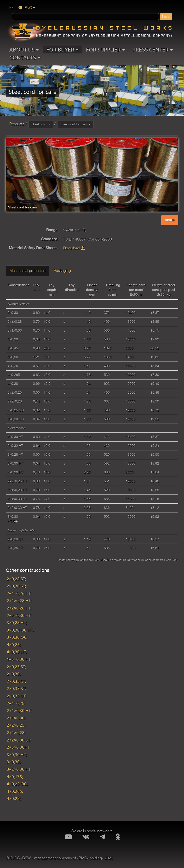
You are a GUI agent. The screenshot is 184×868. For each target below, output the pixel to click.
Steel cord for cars (75, 124)
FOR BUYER (63, 49)
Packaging (62, 271)
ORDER (170, 220)
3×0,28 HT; (17, 622)
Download (74, 248)
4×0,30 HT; (17, 652)
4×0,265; (15, 791)
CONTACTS (25, 57)
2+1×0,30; (16, 718)
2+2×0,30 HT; (19, 615)
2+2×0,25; (16, 725)
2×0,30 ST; (16, 586)
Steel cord (41, 124)
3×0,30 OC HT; (20, 630)
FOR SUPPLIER (106, 49)
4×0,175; (15, 776)
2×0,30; (14, 674)
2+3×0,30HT (18, 747)
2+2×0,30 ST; (19, 740)
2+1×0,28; (16, 703)
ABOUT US (24, 49)
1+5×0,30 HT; (19, 659)
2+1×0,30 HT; (19, 710)
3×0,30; (14, 762)
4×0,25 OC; (17, 784)
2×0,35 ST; (16, 681)
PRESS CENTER (153, 49)
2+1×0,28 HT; (19, 600)
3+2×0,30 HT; (19, 769)
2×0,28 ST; (16, 578)
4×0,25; (14, 644)
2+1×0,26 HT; (19, 593)
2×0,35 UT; (17, 696)
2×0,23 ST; (16, 666)
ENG (27, 8)
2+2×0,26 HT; (19, 608)
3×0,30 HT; (17, 754)
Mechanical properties (28, 271)
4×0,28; (14, 798)
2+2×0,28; (16, 732)
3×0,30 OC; (17, 637)
